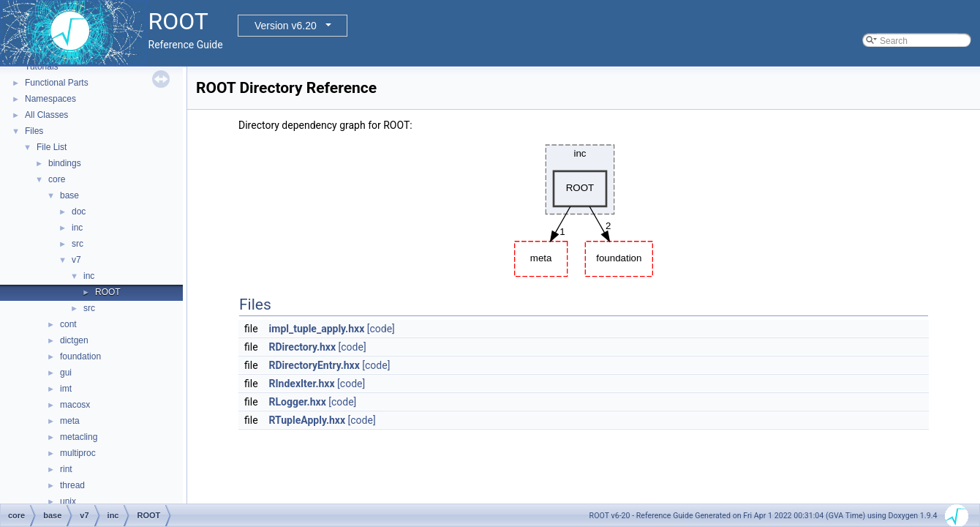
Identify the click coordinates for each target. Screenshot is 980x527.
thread (72, 485)
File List (52, 147)
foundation (80, 356)
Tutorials (42, 67)
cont (68, 324)
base (69, 195)
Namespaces (50, 99)
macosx (75, 405)
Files (34, 131)
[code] (381, 329)
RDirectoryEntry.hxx (314, 365)
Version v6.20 (286, 26)
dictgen (74, 340)
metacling (79, 437)
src (78, 244)
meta (70, 421)
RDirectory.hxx (303, 347)
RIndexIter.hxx (302, 384)
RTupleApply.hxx (308, 420)
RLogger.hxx (298, 402)
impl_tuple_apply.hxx (317, 329)
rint (66, 469)
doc (79, 212)
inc (77, 228)
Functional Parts (57, 83)
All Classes (46, 115)
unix (68, 501)
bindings (65, 163)
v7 (76, 260)
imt (66, 389)
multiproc (78, 453)
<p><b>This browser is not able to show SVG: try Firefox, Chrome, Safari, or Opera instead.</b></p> (584, 207)
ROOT (108, 292)
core (57, 179)
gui (66, 373)
